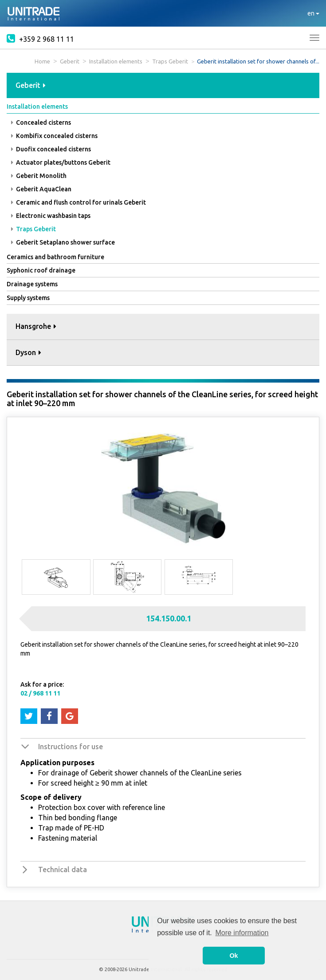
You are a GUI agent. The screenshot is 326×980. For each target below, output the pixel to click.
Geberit (70, 61)
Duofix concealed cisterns (51, 149)
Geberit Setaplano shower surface (63, 242)
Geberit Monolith (39, 176)
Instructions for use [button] (71, 747)
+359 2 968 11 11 (40, 38)
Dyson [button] (28, 352)
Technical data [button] (63, 869)
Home (42, 61)
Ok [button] (234, 956)
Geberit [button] (31, 85)
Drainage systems (32, 284)
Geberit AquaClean (41, 189)
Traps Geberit (170, 61)
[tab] (163, 86)
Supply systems (28, 298)
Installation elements (116, 61)
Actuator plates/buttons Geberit (61, 162)
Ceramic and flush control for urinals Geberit (79, 202)
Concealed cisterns (41, 122)
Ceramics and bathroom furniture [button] (55, 257)
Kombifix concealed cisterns (54, 136)
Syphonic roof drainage (41, 270)
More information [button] (242, 933)
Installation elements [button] (37, 107)
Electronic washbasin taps (51, 216)
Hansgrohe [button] (36, 326)
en (313, 13)
